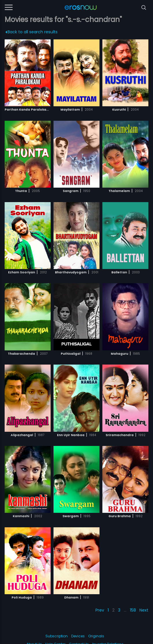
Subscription (57, 636)
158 (133, 610)
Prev (100, 610)
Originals (96, 636)
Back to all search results (31, 32)
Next (144, 610)
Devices (78, 636)
